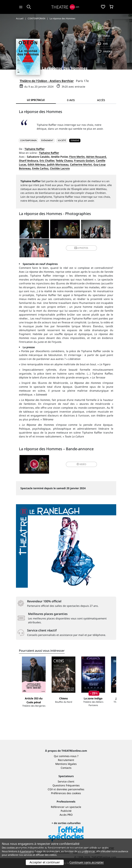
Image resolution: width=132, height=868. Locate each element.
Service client (66, 781)
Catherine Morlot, (81, 164)
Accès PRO (66, 815)
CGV (50, 789)
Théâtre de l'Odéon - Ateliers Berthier (47, 81)
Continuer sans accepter (87, 862)
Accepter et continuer (45, 862)
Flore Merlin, (77, 157)
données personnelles (70, 789)
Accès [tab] (101, 100)
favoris (105, 51)
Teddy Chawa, (65, 161)
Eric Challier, (47, 161)
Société (62, 140)
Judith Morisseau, (58, 164)
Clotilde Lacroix (60, 168)
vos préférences (86, 851)
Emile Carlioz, (41, 168)
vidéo (104, 36)
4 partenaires (27, 851)
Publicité (66, 811)
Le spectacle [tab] (36, 100)
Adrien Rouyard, (96, 157)
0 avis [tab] (71, 100)
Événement (47, 140)
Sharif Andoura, (29, 161)
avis (103, 44)
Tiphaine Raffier (35, 149)
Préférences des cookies (66, 793)
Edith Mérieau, (37, 164)
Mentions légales (66, 764)
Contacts (66, 768)
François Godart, (85, 161)
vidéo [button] (81, 464)
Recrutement (66, 760)
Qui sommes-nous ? (66, 756)
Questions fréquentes (66, 785)
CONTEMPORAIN (28, 140)
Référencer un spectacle (66, 807)
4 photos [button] (81, 248)
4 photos (106, 28)
